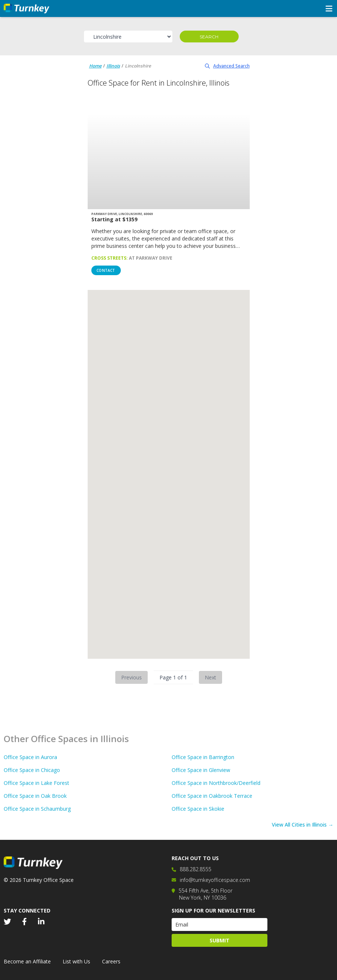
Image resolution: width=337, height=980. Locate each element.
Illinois (113, 66)
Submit (220, 940)
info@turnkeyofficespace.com (215, 880)
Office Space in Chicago (32, 770)
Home (95, 66)
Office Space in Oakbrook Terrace (212, 796)
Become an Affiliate (27, 961)
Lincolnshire (138, 66)
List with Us (76, 961)
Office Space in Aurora (30, 757)
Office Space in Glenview (201, 770)
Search (209, 37)
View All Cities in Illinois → (303, 825)
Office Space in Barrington (203, 757)
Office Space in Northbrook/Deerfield (216, 783)
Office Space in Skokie (198, 809)
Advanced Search (227, 66)
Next (210, 677)
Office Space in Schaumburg (37, 809)
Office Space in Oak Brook (35, 796)
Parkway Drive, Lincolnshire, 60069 (122, 214)
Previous (131, 677)
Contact (106, 270)
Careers (111, 961)
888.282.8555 (196, 869)
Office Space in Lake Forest (36, 783)
